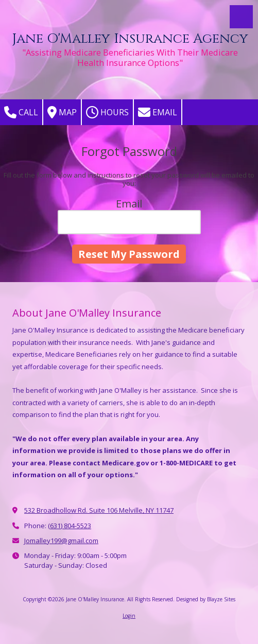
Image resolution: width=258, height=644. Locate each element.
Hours (107, 112)
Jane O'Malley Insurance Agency (130, 39)
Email (158, 112)
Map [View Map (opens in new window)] (62, 112)
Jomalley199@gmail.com (61, 541)
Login (129, 616)
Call (21, 112)
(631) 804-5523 (70, 526)
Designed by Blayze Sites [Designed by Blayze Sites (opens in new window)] (206, 599)
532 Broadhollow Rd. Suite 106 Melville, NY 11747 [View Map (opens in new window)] (99, 510)
